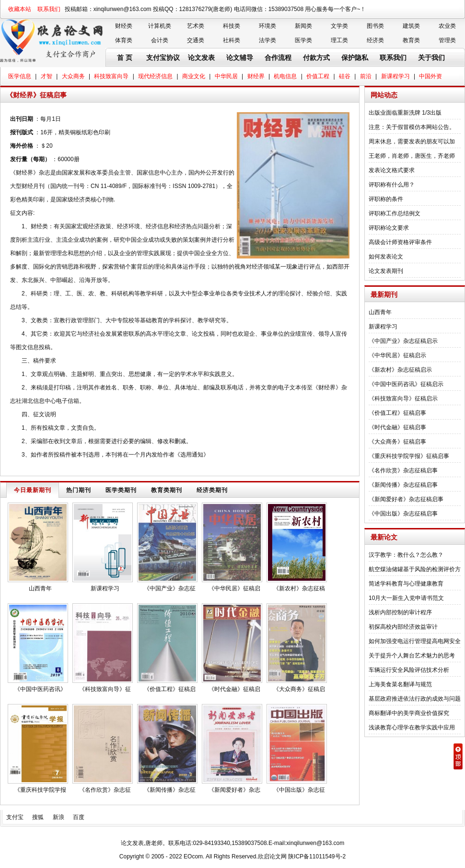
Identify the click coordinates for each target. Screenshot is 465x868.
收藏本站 (20, 9)
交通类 (196, 40)
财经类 (124, 26)
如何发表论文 (386, 257)
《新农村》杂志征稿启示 (400, 370)
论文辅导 (240, 58)
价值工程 (318, 76)
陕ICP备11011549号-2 (317, 856)
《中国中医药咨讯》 (40, 689)
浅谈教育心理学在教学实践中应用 (412, 727)
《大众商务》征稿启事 (397, 442)
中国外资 (430, 76)
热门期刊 (79, 490)
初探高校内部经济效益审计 (403, 627)
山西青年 (40, 588)
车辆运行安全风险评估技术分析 (409, 670)
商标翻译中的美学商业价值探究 (409, 713)
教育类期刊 (167, 490)
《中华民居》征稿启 (234, 588)
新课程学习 (395, 76)
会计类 (160, 40)
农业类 (447, 26)
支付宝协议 (163, 58)
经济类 (375, 40)
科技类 (232, 26)
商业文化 (194, 76)
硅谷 (345, 76)
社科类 (232, 40)
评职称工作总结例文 (395, 213)
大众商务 (73, 76)
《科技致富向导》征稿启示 (403, 399)
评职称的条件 (386, 199)
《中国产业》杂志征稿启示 (403, 341)
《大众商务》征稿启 (299, 689)
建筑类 (411, 26)
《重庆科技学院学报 (40, 790)
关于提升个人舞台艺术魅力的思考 (412, 656)
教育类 (411, 40)
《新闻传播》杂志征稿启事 (403, 485)
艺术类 (196, 26)
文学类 (339, 26)
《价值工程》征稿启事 (397, 413)
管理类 (447, 40)
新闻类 (303, 26)
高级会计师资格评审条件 (400, 242)
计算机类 (160, 26)
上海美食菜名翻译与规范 (400, 684)
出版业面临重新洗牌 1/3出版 (405, 113)
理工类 (339, 40)
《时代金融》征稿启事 (397, 427)
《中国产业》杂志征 (170, 588)
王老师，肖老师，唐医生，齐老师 (412, 156)
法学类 (267, 40)
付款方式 (316, 58)
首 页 (125, 58)
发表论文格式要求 (392, 170)
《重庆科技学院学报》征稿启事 (409, 456)
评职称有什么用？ (392, 185)
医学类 (303, 40)
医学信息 (20, 76)
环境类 (267, 26)
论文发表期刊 (386, 271)
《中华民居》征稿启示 (397, 355)
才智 (46, 76)
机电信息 (285, 76)
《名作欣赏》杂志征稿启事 (403, 470)
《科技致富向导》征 (105, 689)
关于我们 (431, 58)
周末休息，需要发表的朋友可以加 (412, 141)
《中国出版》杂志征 (299, 790)
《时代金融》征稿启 (234, 689)
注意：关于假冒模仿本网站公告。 (412, 127)
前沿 (366, 76)
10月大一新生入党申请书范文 (406, 598)
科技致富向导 (111, 76)
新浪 (58, 817)
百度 (79, 817)
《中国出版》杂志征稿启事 (403, 514)
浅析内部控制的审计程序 (400, 612)
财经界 (256, 76)
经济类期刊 (212, 490)
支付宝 (15, 817)
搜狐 (38, 817)
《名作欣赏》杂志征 (105, 790)
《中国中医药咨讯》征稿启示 (406, 384)
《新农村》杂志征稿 (299, 588)
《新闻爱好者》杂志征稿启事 (406, 499)
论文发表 (201, 58)
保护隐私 (355, 58)
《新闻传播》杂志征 (170, 790)
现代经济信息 (155, 76)
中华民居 (226, 76)
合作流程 (278, 58)
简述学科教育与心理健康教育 (406, 584)
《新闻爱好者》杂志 (234, 790)
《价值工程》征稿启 (170, 689)
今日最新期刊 (33, 490)
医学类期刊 (121, 490)
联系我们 (49, 9)
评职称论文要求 (389, 228)
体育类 (124, 40)
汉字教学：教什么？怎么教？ (406, 555)
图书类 (375, 26)
